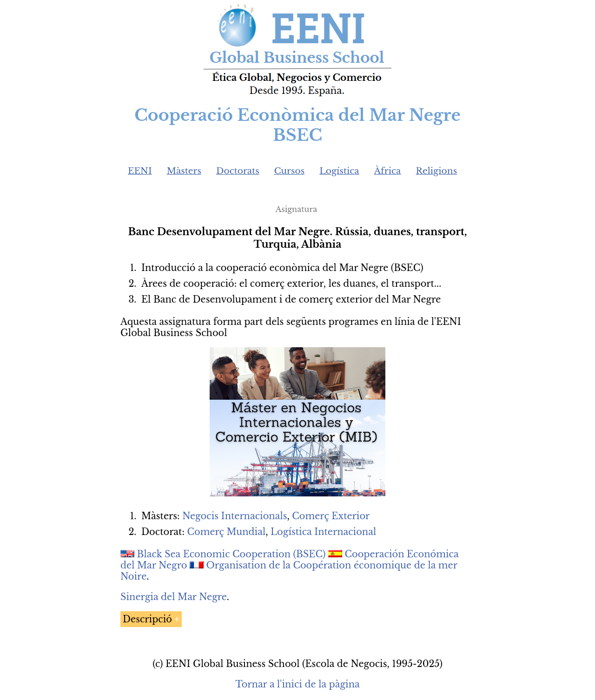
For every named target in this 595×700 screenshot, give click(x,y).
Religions (436, 171)
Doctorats (238, 171)
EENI (140, 171)
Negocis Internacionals (235, 516)
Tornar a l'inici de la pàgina (297, 684)
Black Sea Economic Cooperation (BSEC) (231, 554)
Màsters (184, 171)
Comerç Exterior (331, 516)
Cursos (290, 171)
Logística (339, 171)
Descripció (147, 619)
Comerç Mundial (226, 532)
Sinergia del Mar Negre (174, 597)
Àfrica (388, 171)
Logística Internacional (323, 532)
